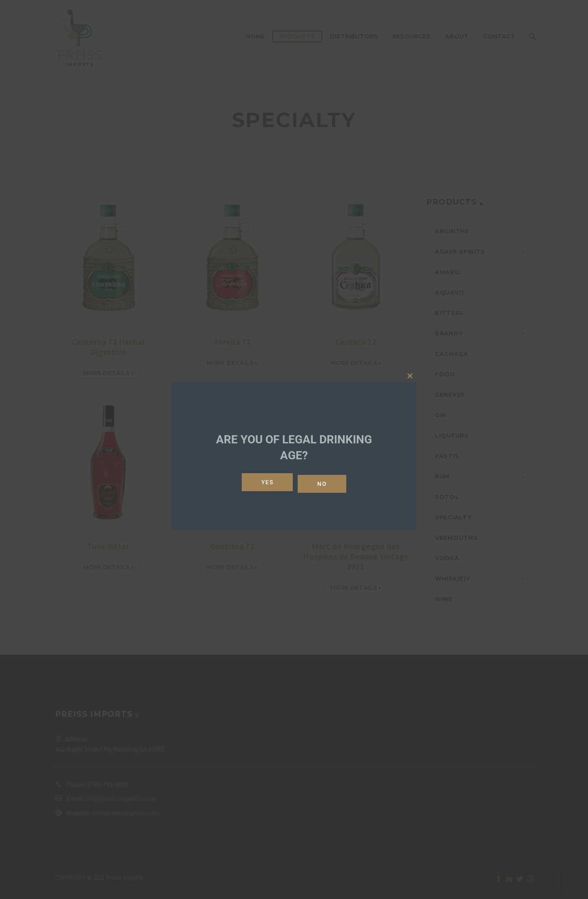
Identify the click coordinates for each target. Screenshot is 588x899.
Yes (266, 482)
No (324, 482)
